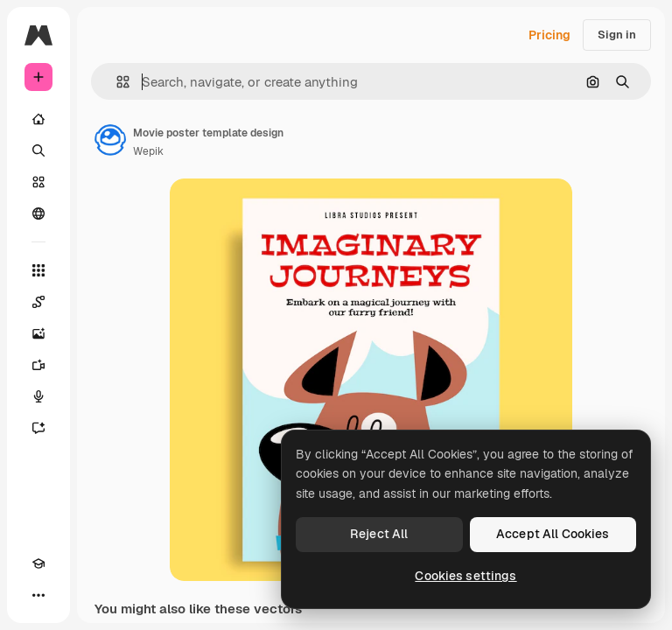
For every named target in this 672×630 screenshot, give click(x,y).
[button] (116, 82)
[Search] (38, 150)
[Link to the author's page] (110, 140)
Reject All (379, 534)
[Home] (38, 119)
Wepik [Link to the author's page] (148, 151)
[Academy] (38, 563)
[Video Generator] (38, 365)
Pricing (549, 35)
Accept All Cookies (553, 534)
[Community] (38, 213)
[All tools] (38, 270)
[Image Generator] (38, 333)
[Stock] (38, 182)
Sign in (617, 35)
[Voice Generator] (38, 396)
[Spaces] (38, 302)
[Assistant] (38, 428)
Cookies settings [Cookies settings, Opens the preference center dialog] (465, 576)
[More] (38, 595)
